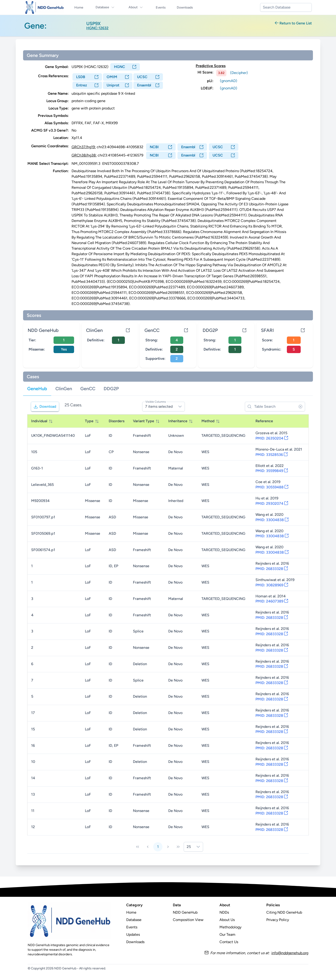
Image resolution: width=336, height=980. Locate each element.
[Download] (45, 407)
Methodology (230, 927)
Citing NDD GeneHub (284, 912)
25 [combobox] (189, 847)
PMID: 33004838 (272, 520)
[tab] (37, 389)
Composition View (188, 920)
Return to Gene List (293, 23)
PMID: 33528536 (271, 455)
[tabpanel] (168, 626)
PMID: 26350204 (272, 438)
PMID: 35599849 (272, 471)
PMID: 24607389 (272, 601)
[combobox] (286, 7)
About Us (227, 920)
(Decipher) (239, 73)
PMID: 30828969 (272, 585)
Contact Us (229, 942)
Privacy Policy (278, 920)
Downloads (135, 942)
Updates (133, 934)
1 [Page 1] (158, 847)
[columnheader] (54, 421)
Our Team (227, 934)
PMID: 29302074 (272, 503)
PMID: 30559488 (272, 487)
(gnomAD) (229, 81)
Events (132, 927)
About (136, 7)
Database (105, 7)
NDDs (224, 912)
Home (131, 912)
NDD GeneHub (185, 912)
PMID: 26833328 (272, 569)
